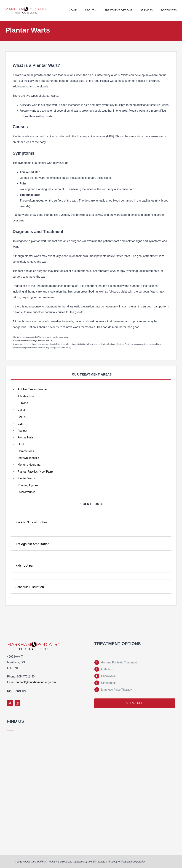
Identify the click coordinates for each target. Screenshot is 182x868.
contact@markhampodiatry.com (36, 682)
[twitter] (10, 703)
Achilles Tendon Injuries (33, 389)
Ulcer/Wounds (26, 492)
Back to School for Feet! (32, 522)
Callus (22, 410)
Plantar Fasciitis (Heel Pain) (35, 471)
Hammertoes (26, 451)
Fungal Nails (26, 437)
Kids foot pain (25, 565)
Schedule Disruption (30, 587)
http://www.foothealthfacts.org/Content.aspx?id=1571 (33, 341)
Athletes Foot (26, 396)
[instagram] (17, 703)
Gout (21, 444)
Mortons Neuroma (29, 464)
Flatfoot (22, 430)
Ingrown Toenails (28, 458)
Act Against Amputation (32, 544)
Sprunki (8, 847)
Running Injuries (28, 485)
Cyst (20, 423)
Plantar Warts (26, 478)
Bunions (23, 403)
